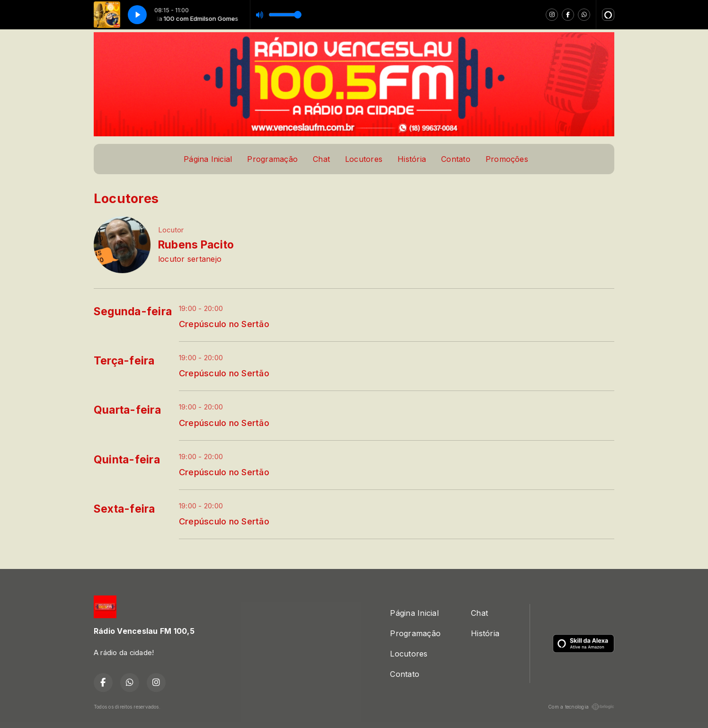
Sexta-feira (124, 509)
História (412, 159)
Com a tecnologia (581, 707)
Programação (272, 159)
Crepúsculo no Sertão (224, 324)
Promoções (507, 159)
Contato (456, 159)
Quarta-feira (127, 410)
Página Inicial (208, 159)
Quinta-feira (127, 460)
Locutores (364, 159)
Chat (321, 159)
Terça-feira (124, 361)
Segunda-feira (133, 311)
